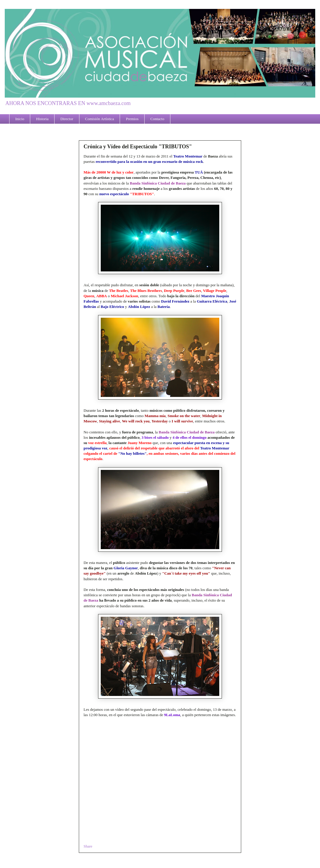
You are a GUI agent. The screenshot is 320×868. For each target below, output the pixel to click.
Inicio (20, 119)
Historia (42, 119)
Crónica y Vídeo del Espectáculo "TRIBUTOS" (138, 147)
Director (67, 119)
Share (88, 846)
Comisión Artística (100, 119)
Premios (132, 119)
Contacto (157, 119)
